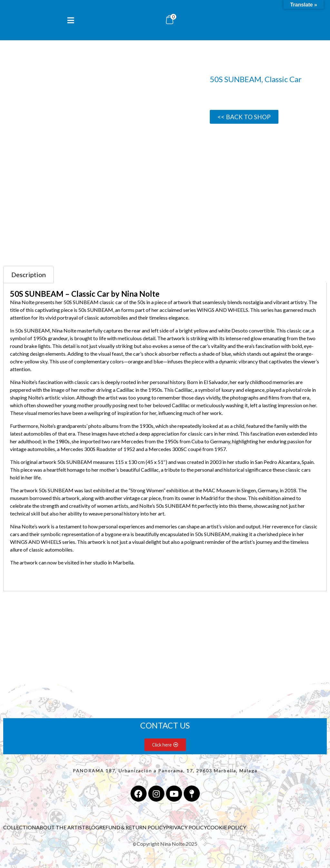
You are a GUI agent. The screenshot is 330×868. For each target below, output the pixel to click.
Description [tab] (29, 275)
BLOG (92, 827)
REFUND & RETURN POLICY (133, 827)
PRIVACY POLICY (186, 827)
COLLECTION (20, 827)
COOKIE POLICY (227, 827)
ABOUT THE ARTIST (61, 827)
